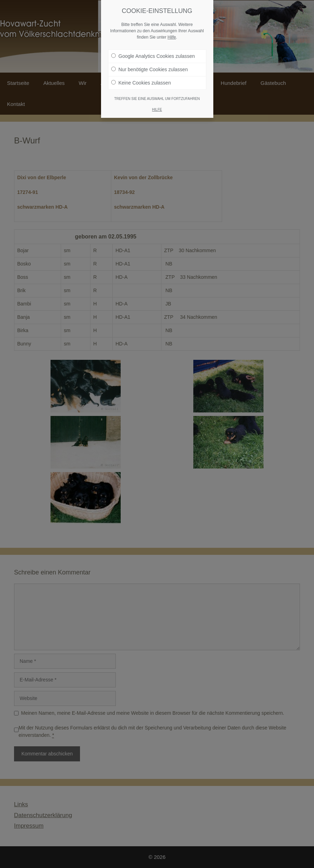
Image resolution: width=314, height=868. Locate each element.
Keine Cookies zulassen (141, 80)
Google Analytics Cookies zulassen (153, 53)
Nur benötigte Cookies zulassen (150, 66)
